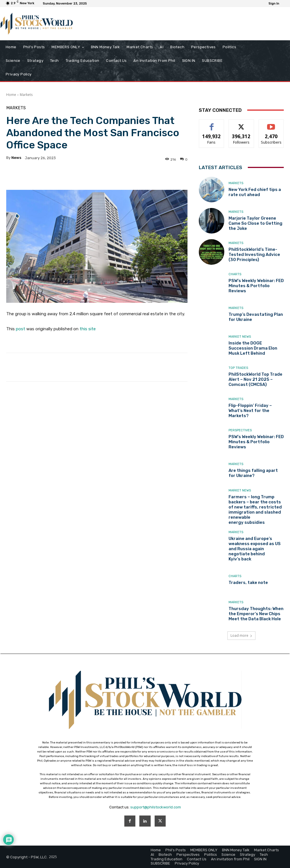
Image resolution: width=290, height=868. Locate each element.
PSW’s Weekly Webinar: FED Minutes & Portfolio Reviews (256, 286)
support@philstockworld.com (156, 807)
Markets (26, 95)
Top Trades (238, 368)
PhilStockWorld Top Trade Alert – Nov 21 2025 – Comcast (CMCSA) (255, 379)
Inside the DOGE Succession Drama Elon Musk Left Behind (253, 348)
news (16, 158)
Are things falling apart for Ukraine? (253, 473)
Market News (240, 337)
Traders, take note (248, 583)
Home (11, 95)
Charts (235, 274)
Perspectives (240, 430)
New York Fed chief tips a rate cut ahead (255, 192)
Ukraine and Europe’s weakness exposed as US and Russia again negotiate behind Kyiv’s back (255, 549)
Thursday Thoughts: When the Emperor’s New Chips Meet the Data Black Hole (256, 614)
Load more (241, 635)
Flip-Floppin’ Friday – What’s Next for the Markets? (250, 411)
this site (88, 329)
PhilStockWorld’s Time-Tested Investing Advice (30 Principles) (254, 255)
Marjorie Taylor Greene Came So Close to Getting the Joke (255, 223)
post (21, 329)
